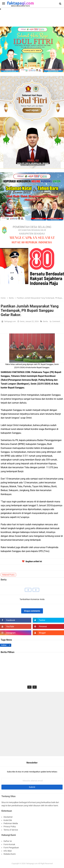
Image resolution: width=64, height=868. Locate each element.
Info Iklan (8, 851)
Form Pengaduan (11, 848)
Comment (56, 321)
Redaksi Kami (10, 854)
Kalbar (4, 645)
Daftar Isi (8, 841)
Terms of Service (11, 830)
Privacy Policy (10, 827)
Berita (46, 321)
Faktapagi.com (32, 863)
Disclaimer (8, 817)
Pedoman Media (11, 823)
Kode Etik (8, 820)
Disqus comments (32, 611)
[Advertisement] (32, 724)
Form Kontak (9, 844)
